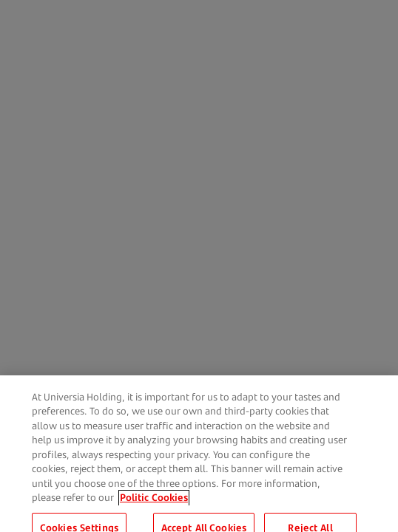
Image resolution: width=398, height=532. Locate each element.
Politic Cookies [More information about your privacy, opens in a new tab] (154, 503)
